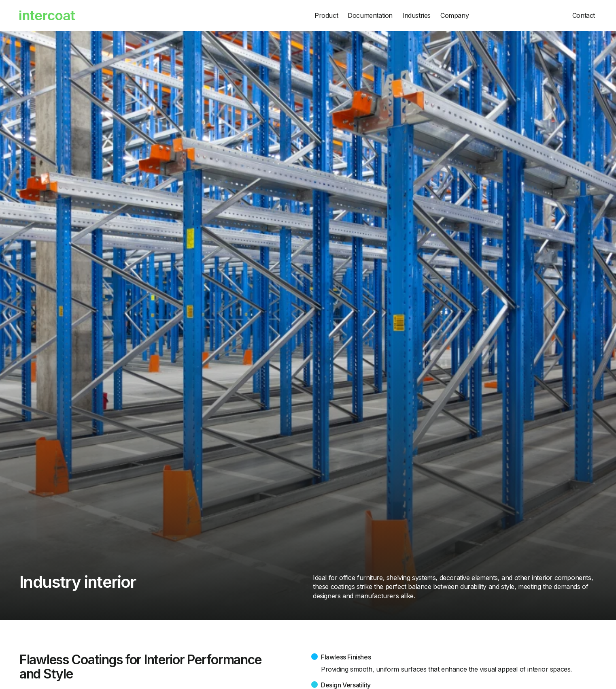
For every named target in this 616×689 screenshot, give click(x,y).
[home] (161, 15)
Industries (416, 15)
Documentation (370, 15)
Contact (584, 15)
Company (455, 15)
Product (326, 15)
